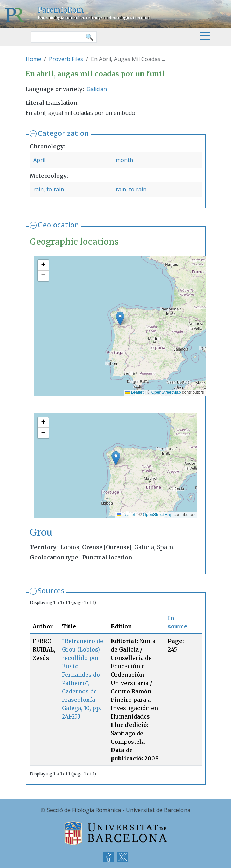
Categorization (63, 133)
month (124, 160)
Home (33, 59)
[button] (120, 319)
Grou (41, 532)
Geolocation (58, 225)
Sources (51, 591)
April (39, 160)
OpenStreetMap (166, 392)
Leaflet (134, 392)
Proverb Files (66, 59)
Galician (97, 89)
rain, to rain (49, 189)
